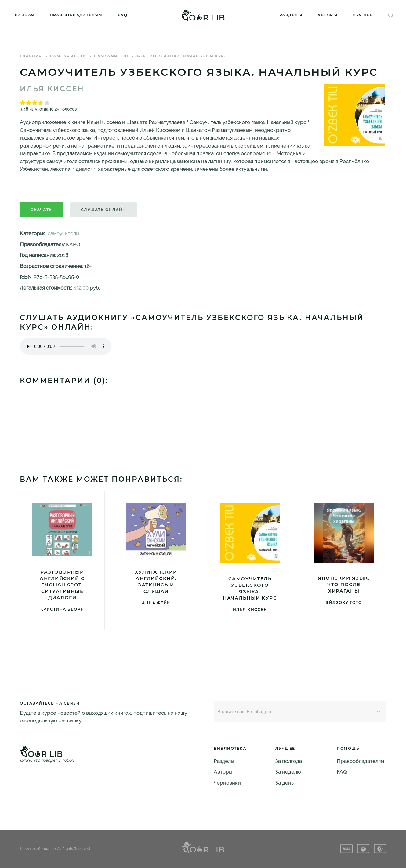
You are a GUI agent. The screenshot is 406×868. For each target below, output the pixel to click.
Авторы (327, 15)
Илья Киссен (52, 89)
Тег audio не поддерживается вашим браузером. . (66, 346)
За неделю (288, 772)
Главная (23, 15)
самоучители (68, 56)
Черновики (227, 783)
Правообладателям (76, 15)
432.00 (81, 288)
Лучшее (362, 15)
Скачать (41, 210)
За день (285, 783)
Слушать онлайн (103, 210)
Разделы (291, 15)
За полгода (289, 761)
